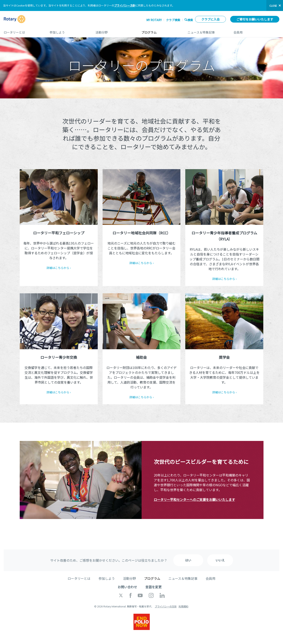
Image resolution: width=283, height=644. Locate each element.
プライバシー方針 (125, 5)
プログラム (160, 31)
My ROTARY (154, 20)
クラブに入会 (210, 19)
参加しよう (68, 31)
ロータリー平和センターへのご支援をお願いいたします (194, 499)
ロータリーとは (23, 31)
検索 (190, 20)
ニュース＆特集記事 (206, 31)
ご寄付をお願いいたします (255, 19)
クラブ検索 (173, 20)
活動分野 (114, 31)
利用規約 (183, 606)
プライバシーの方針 (166, 606)
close (273, 6)
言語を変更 (153, 587)
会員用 (256, 31)
